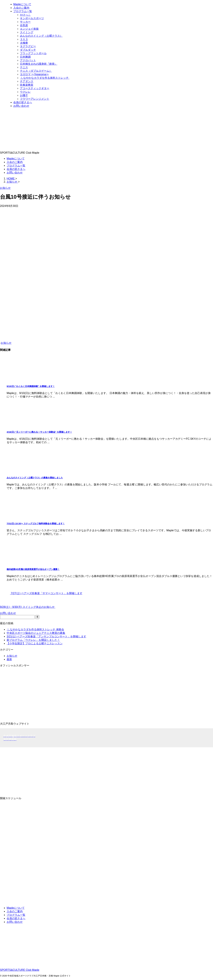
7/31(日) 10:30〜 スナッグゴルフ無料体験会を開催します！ (36, 524)
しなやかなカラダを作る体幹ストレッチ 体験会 (35, 629)
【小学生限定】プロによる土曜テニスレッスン (35, 643)
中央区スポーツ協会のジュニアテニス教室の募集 (36, 633)
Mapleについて (16, 159)
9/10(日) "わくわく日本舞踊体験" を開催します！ (31, 386)
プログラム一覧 (16, 166)
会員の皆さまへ (16, 169)
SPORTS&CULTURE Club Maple (20, 970)
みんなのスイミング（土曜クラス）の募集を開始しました (35, 478)
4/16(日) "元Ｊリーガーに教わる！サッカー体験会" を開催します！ (39, 432)
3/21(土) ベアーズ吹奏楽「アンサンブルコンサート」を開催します (46, 636)
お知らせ (6, 343)
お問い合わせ (15, 173)
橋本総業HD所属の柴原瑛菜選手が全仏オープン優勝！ (33, 569)
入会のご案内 (15, 162)
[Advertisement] (100, 771)
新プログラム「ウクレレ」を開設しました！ (33, 640)
